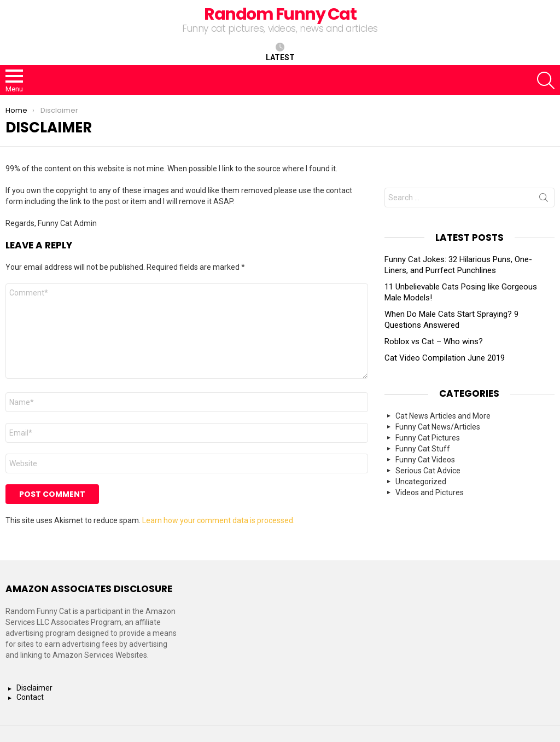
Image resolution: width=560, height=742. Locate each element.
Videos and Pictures (430, 492)
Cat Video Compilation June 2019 (445, 358)
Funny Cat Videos (425, 460)
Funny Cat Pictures (428, 438)
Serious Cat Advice (428, 471)
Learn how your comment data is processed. (218, 520)
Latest (280, 52)
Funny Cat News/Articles (438, 427)
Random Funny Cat (280, 14)
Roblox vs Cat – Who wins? (434, 341)
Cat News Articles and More (443, 416)
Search (544, 200)
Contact (30, 697)
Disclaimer (34, 688)
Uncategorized (421, 482)
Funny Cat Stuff (423, 449)
